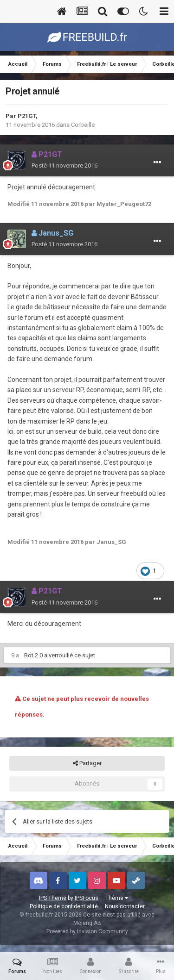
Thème (117, 898)
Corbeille (83, 125)
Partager (87, 763)
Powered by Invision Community (87, 931)
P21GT (27, 116)
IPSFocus (87, 898)
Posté (64, 165)
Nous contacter (125, 906)
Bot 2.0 (33, 655)
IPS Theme (53, 898)
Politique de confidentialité (64, 906)
